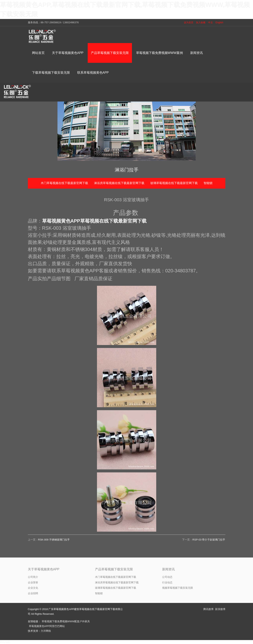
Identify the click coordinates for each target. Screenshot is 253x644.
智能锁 (208, 183)
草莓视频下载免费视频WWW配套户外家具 (66, 621)
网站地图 (5, 642)
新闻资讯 (168, 569)
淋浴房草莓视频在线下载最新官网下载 (119, 183)
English (219, 23)
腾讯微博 (208, 609)
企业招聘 (33, 593)
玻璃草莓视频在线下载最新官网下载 (174, 183)
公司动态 (167, 577)
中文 (211, 23)
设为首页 (189, 23)
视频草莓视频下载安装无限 (178, 588)
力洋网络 (46, 631)
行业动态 (167, 582)
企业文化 (33, 588)
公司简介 (33, 577)
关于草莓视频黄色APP (44, 569)
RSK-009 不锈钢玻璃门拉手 (54, 540)
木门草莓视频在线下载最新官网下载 (64, 183)
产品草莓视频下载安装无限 (114, 569)
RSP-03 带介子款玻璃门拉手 (209, 540)
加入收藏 (201, 23)
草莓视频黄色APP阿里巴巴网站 (47, 626)
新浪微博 (220, 609)
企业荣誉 (33, 582)
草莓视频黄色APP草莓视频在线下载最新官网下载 (94, 221)
